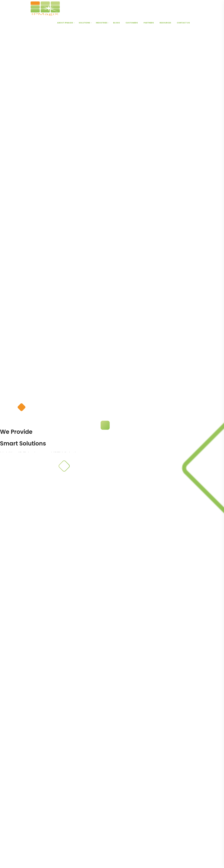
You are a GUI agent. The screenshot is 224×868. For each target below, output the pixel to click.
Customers (132, 23)
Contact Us (183, 23)
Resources (165, 23)
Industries (102, 23)
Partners (149, 23)
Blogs (116, 23)
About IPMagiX (65, 23)
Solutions (84, 23)
